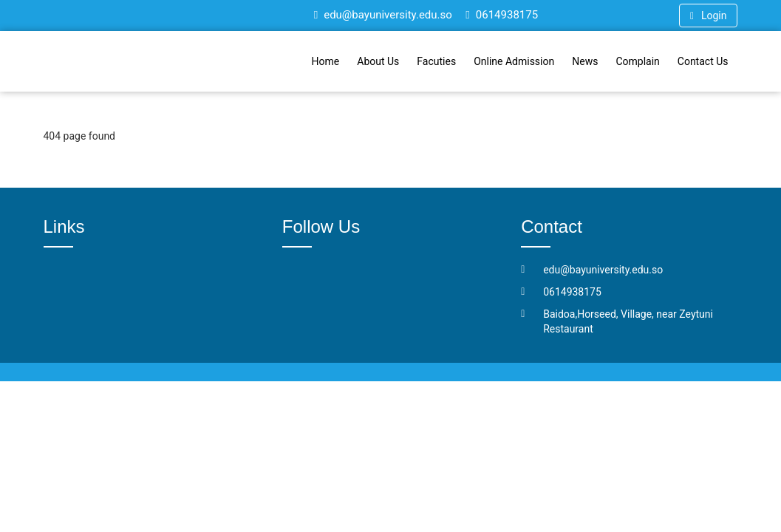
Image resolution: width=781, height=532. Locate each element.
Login (708, 16)
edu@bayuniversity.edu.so (383, 15)
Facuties (436, 61)
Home (326, 61)
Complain (637, 61)
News (585, 61)
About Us (378, 61)
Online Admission (514, 61)
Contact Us (703, 61)
